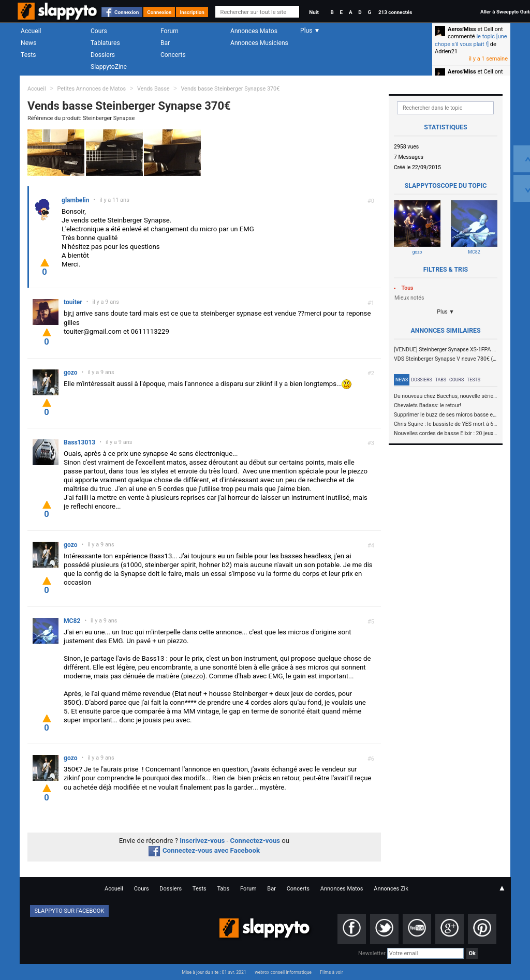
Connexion (127, 12)
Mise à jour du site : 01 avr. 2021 (214, 972)
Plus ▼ (446, 312)
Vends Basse (153, 89)
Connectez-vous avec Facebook (204, 850)
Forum (170, 31)
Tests (28, 55)
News (28, 43)
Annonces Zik (391, 889)
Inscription (192, 12)
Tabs (441, 380)
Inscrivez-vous (202, 841)
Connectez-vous (255, 841)
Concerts (173, 55)
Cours (99, 31)
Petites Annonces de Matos (91, 89)
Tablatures (105, 43)
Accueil (31, 31)
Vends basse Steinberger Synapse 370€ (230, 89)
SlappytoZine (109, 67)
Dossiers (103, 55)
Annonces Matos (254, 31)
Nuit (314, 12)
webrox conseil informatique (283, 972)
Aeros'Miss (462, 29)
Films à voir (331, 972)
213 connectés (395, 12)
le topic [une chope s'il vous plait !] (471, 40)
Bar (165, 43)
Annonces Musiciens (259, 43)
